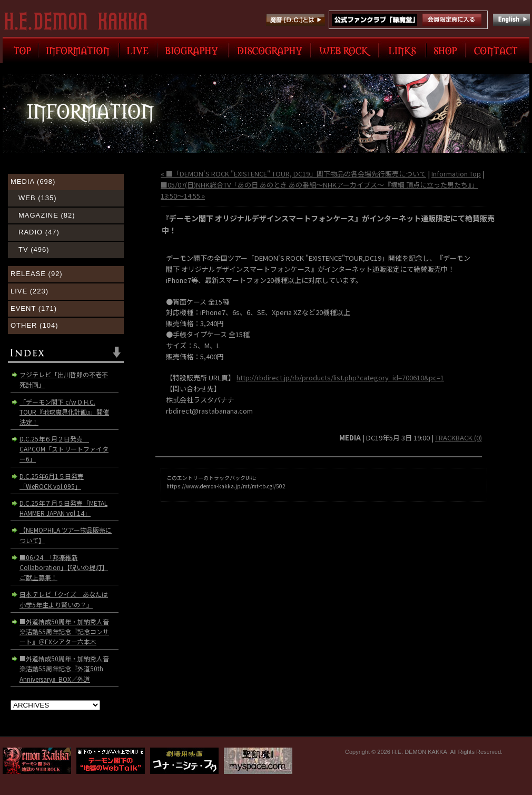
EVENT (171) (34, 308)
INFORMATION (79, 50)
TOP (21, 50)
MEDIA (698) (33, 181)
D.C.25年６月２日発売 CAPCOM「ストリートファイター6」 (64, 449)
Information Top (456, 174)
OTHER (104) (34, 325)
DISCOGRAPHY (270, 50)
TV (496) (34, 249)
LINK (402, 50)
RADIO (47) (39, 232)
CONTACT (497, 50)
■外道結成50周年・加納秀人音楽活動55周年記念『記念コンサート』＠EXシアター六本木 (64, 631)
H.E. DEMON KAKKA (80, 21)
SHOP (446, 50)
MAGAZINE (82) (47, 215)
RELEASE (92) (37, 274)
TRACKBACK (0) (459, 438)
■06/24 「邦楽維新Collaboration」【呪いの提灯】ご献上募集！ (64, 567)
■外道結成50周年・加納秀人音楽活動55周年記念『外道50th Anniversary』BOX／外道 (64, 668)
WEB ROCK (345, 50)
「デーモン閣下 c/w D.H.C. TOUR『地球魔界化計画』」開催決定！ (64, 412)
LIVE (138, 50)
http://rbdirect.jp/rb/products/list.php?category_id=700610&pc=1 (340, 377)
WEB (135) (38, 198)
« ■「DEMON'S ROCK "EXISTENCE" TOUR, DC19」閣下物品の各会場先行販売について (293, 174)
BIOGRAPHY (193, 50)
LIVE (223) (29, 291)
